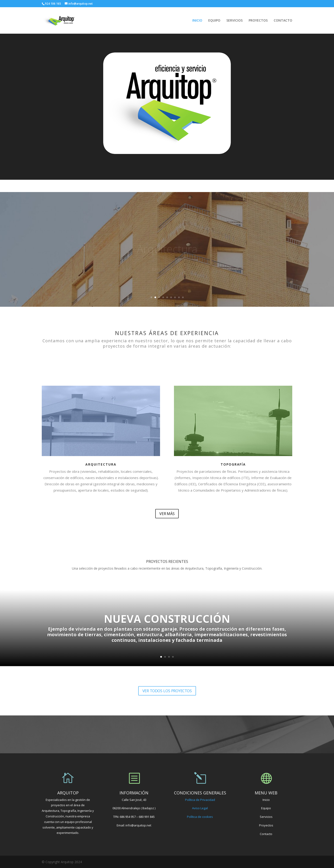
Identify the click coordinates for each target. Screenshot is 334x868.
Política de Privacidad (200, 800)
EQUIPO (214, 21)
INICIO (197, 21)
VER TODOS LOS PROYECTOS (167, 691)
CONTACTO (283, 21)
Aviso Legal (200, 808)
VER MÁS (167, 514)
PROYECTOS (258, 21)
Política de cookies (200, 817)
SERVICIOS (234, 21)
